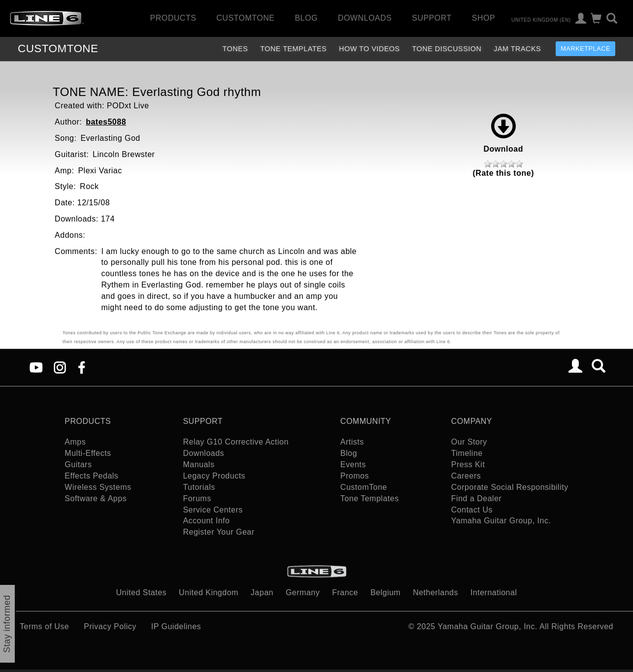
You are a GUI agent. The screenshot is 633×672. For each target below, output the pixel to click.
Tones (235, 49)
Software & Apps (96, 498)
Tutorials (199, 487)
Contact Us (472, 510)
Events (353, 464)
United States (142, 592)
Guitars (78, 464)
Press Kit (468, 464)
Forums (197, 498)
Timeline (467, 453)
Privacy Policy (110, 626)
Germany (303, 592)
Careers (466, 476)
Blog (306, 18)
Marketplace (585, 48)
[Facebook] (82, 367)
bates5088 (106, 122)
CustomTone (245, 18)
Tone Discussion (447, 49)
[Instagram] (60, 367)
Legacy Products (214, 476)
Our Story (469, 442)
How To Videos (369, 49)
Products (173, 18)
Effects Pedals (91, 476)
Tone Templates (293, 49)
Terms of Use (44, 626)
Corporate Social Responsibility (510, 487)
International (494, 592)
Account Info (206, 521)
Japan (262, 592)
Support (432, 18)
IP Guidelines (176, 626)
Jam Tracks (517, 49)
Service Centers (213, 510)
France (345, 592)
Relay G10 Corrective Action (235, 442)
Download (503, 133)
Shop (483, 18)
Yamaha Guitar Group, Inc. (501, 521)
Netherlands (435, 592)
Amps (75, 442)
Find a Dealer (477, 498)
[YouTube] (36, 367)
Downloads (365, 18)
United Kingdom (209, 592)
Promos (355, 476)
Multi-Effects (88, 453)
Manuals (199, 464)
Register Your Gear (218, 532)
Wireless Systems (98, 487)
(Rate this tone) (503, 173)
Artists (352, 442)
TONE (58, 48)
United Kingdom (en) (541, 19)
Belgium (385, 592)
